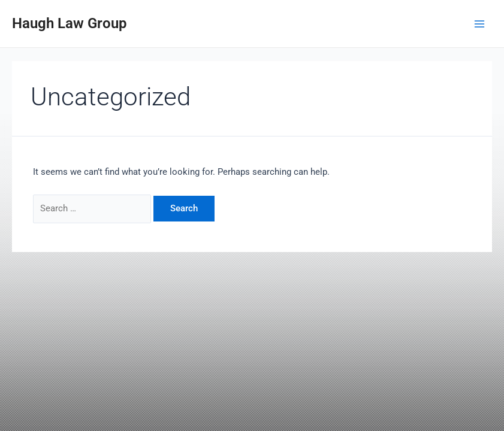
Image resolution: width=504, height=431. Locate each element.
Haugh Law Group (70, 23)
